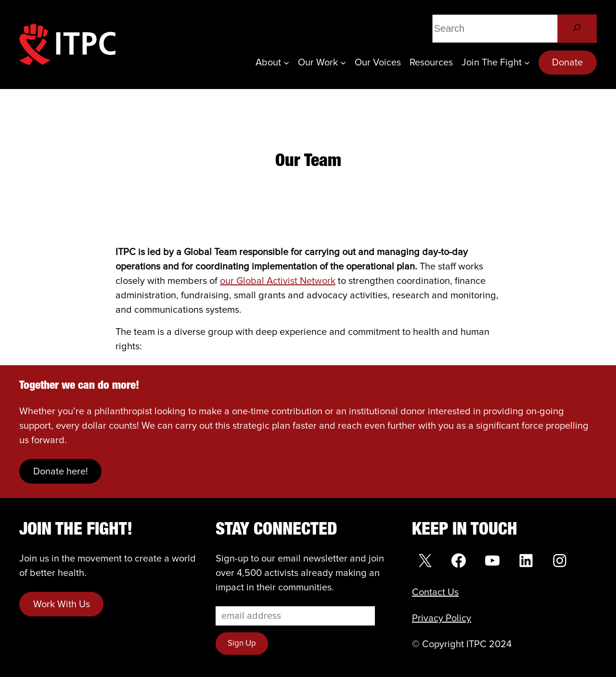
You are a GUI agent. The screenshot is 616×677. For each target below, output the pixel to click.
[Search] (577, 29)
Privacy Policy (442, 618)
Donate (567, 63)
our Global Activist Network (278, 281)
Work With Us (62, 604)
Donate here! (61, 472)
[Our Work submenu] (343, 63)
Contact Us (435, 592)
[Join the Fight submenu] (527, 63)
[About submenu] (286, 63)
